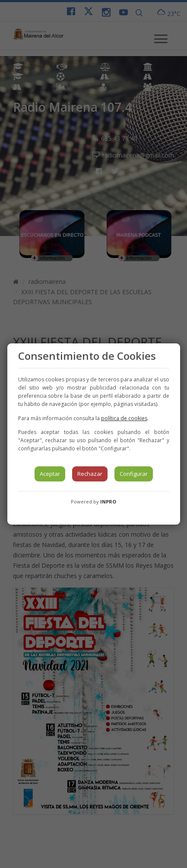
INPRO (108, 502)
